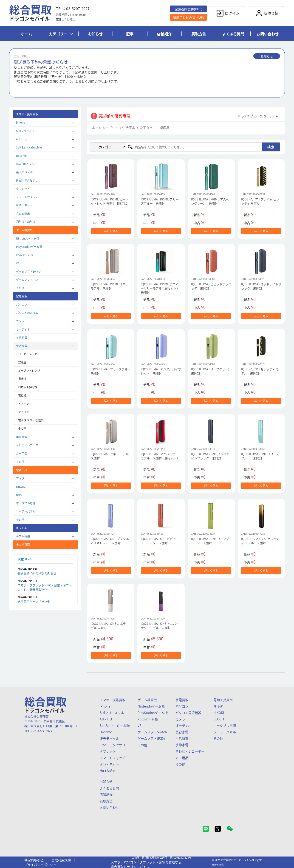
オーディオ (23, 329)
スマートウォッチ (27, 197)
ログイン (228, 13)
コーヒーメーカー (29, 354)
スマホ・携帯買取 (113, 700)
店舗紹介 (164, 34)
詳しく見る (111, 231)
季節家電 (22, 437)
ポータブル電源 (26, 503)
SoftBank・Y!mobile (29, 147)
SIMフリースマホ (27, 131)
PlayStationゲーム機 (29, 247)
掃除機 (22, 379)
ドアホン (24, 404)
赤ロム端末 (23, 214)
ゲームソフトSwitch (29, 271)
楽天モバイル (24, 172)
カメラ (20, 321)
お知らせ (95, 34)
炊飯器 (22, 362)
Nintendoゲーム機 (28, 238)
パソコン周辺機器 (27, 313)
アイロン (24, 412)
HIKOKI (21, 487)
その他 (20, 288)
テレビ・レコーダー (28, 445)
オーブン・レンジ (29, 371)
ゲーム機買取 (147, 700)
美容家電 (22, 338)
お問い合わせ (268, 34)
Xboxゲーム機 (25, 255)
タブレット (23, 189)
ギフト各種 (23, 536)
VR (18, 263)
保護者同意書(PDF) (188, 9)
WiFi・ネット (24, 205)
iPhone (21, 123)
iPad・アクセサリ (27, 180)
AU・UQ (21, 139)
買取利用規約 (61, 860)
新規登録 (267, 13)
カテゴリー (61, 34)
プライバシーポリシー (40, 865)
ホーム (26, 34)
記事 (130, 34)
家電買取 (182, 700)
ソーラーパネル (26, 511)
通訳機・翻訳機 (26, 222)
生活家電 (22, 346)
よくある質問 (233, 34)
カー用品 (22, 454)
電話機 (22, 395)
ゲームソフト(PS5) (28, 280)
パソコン (22, 305)
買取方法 (199, 34)
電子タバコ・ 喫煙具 (31, 420)
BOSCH (21, 495)
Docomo (21, 156)
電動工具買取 (223, 700)
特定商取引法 (34, 860)
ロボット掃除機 (28, 387)
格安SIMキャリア (27, 164)
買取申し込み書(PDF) (188, 17)
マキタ (20, 478)
